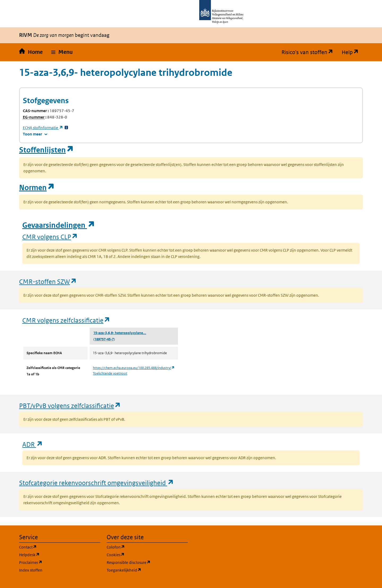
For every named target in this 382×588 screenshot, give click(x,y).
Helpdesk (55, 554)
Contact (53, 547)
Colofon (141, 547)
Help (352, 52)
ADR (33, 444)
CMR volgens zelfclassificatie (66, 320)
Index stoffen (31, 570)
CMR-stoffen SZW (48, 281)
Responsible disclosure (147, 562)
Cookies (141, 554)
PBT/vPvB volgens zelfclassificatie (70, 405)
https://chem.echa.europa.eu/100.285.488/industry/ (134, 368)
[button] (62, 52)
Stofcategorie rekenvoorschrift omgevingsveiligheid (97, 483)
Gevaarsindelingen (59, 225)
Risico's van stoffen (309, 52)
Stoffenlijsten (46, 150)
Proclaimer (56, 562)
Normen (37, 188)
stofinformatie (43, 128)
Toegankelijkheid (147, 570)
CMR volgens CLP (50, 237)
